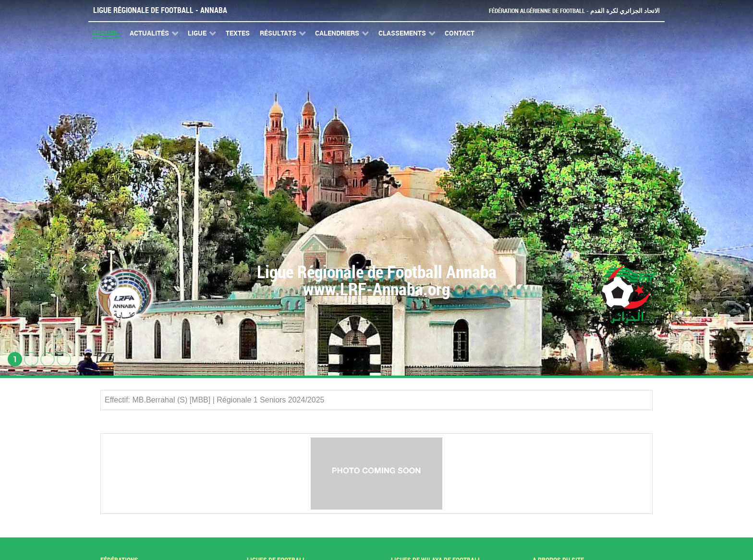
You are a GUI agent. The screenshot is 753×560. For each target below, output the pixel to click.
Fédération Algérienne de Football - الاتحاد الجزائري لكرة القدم (574, 11)
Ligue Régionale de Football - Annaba (160, 10)
